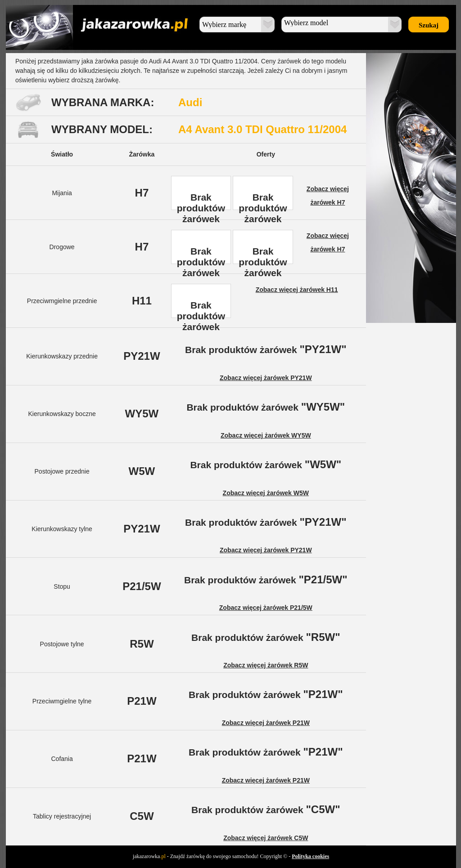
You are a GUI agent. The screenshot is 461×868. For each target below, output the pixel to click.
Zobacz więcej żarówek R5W (266, 665)
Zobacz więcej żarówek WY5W (266, 435)
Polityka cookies (310, 856)
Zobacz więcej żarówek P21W (266, 723)
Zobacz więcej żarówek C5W (266, 838)
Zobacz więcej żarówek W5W (266, 493)
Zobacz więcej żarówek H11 (297, 290)
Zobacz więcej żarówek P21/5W (266, 608)
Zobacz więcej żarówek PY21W (266, 378)
